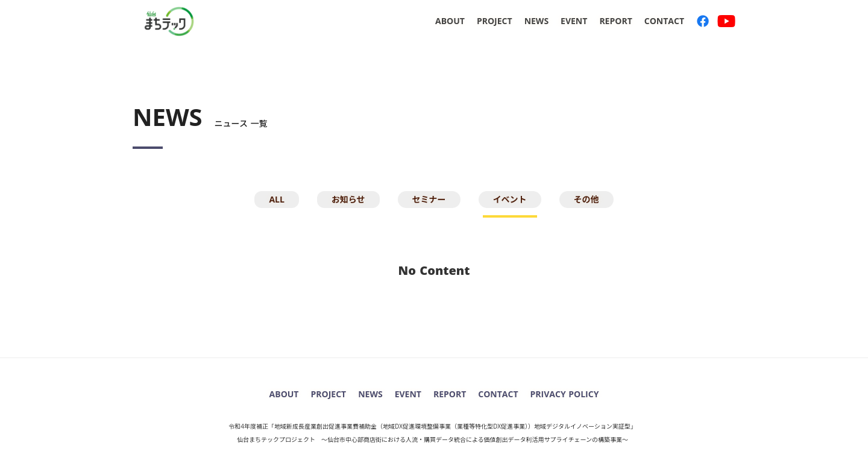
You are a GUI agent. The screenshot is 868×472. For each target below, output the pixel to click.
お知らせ (348, 199)
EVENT (574, 21)
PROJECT (495, 21)
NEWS (536, 21)
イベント (510, 199)
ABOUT (450, 21)
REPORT (615, 21)
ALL (276, 199)
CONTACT (664, 21)
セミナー (429, 199)
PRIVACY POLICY (565, 394)
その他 (587, 199)
